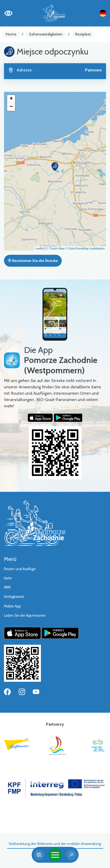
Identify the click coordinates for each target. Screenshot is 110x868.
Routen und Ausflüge (20, 569)
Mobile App (12, 606)
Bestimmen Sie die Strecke (33, 261)
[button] (55, 167)
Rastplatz (83, 34)
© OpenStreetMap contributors (85, 248)
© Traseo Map (55, 248)
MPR (7, 587)
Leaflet (39, 248)
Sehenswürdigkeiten (46, 34)
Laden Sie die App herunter (25, 615)
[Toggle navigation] (55, 855)
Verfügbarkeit (14, 597)
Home (11, 34)
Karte (8, 578)
